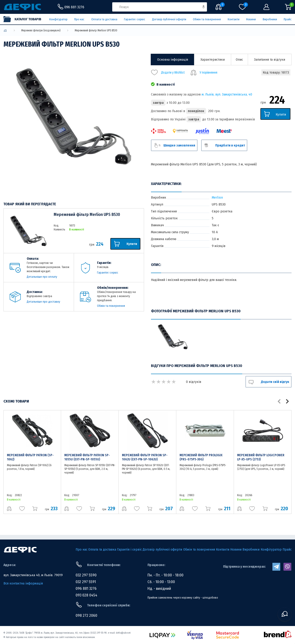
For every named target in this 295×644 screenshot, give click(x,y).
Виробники (270, 19)
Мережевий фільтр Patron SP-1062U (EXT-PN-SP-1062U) (145, 457)
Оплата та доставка (104, 19)
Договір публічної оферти (169, 19)
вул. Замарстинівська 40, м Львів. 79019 (33, 575)
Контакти (234, 19)
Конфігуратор (58, 19)
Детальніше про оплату (42, 277)
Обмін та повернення (207, 19)
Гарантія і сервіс (135, 19)
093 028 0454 (86, 595)
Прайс (288, 19)
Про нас (79, 19)
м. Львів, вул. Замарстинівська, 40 (227, 94)
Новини (251, 19)
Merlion (217, 197)
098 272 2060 (86, 616)
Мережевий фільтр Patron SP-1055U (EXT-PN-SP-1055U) (87, 457)
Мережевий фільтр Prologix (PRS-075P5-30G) (201, 457)
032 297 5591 (86, 582)
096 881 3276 (86, 589)
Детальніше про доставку (43, 302)
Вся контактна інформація (23, 583)
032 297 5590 (86, 575)
